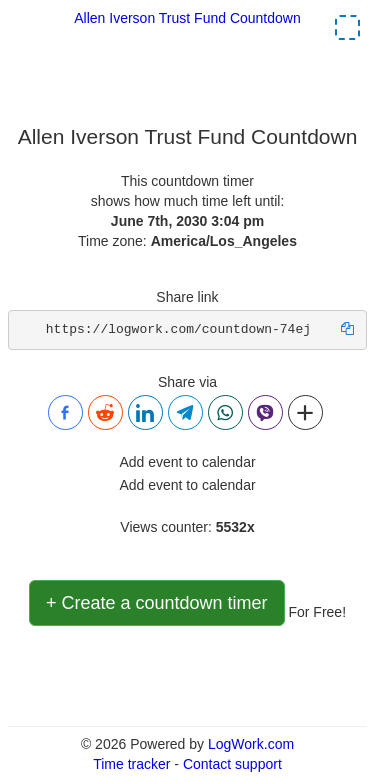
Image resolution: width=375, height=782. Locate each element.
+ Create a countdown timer (157, 603)
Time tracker (131, 764)
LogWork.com (251, 744)
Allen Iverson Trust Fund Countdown (187, 18)
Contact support (232, 764)
